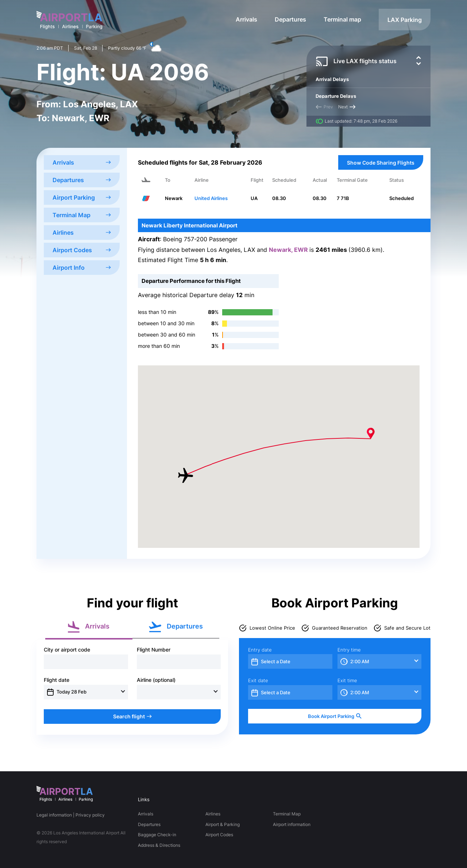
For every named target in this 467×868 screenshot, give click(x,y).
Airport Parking (82, 197)
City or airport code (67, 650)
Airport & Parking (223, 824)
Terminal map (342, 19)
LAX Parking (405, 20)
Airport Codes (82, 250)
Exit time (347, 681)
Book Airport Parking (335, 716)
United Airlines (211, 198)
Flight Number (154, 650)
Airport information (292, 824)
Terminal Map (82, 215)
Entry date (260, 650)
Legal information (54, 815)
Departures (290, 19)
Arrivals (246, 19)
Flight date (57, 680)
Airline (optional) (156, 680)
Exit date (258, 681)
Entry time (349, 650)
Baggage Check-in (157, 835)
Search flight (132, 716)
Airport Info (82, 268)
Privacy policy (90, 815)
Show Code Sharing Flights (381, 163)
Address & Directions (159, 845)
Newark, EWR (289, 250)
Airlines (82, 233)
